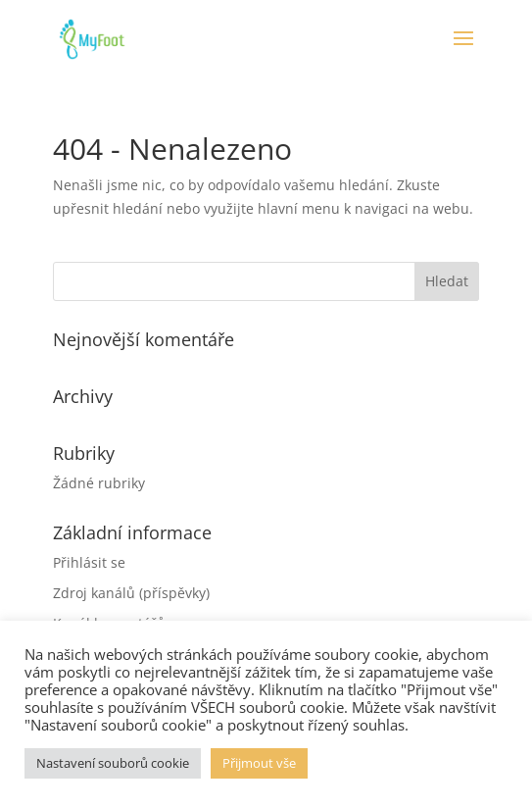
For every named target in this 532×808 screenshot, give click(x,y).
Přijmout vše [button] (259, 763)
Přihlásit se (89, 562)
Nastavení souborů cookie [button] (113, 763)
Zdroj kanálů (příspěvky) (131, 593)
